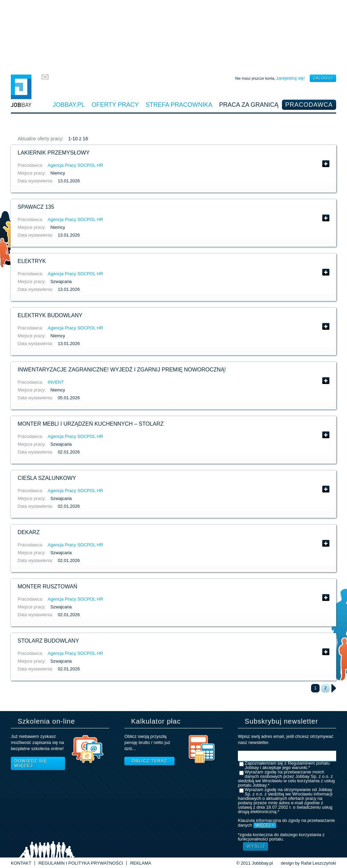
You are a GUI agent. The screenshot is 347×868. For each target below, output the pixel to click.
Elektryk (32, 261)
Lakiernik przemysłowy (54, 153)
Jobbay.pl (69, 105)
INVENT (56, 382)
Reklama (141, 863)
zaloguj (323, 78)
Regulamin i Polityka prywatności (81, 863)
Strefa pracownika (179, 105)
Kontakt (21, 863)
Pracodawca (309, 105)
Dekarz (29, 532)
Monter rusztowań (47, 587)
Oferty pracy (115, 105)
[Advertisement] (173, 36)
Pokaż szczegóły (326, 164)
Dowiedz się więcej (31, 763)
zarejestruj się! (290, 78)
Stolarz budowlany (48, 641)
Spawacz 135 (36, 207)
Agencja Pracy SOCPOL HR (76, 165)
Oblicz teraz (150, 761)
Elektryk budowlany (50, 315)
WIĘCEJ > (265, 825)
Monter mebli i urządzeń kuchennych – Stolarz (91, 424)
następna (334, 688)
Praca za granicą (249, 105)
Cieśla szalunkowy (47, 478)
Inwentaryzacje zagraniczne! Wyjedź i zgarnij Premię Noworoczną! (122, 370)
